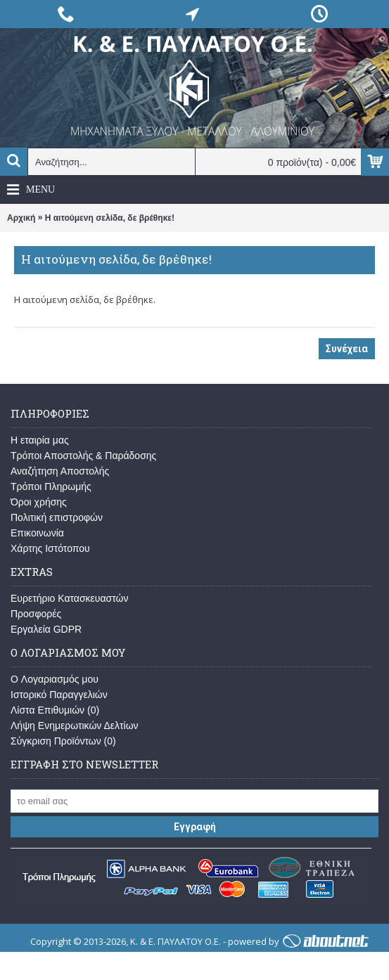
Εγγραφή (195, 827)
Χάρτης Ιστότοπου (50, 548)
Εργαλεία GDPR (46, 629)
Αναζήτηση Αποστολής (60, 471)
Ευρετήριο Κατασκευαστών (70, 598)
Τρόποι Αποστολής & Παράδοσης (83, 456)
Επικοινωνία (37, 533)
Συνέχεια (347, 349)
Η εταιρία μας (40, 440)
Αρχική (21, 218)
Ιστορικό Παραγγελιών (59, 695)
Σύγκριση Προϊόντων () (63, 741)
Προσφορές (36, 614)
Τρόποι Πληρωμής (51, 486)
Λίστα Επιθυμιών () (55, 710)
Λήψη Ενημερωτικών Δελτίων (75, 726)
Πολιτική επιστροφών (57, 517)
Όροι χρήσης (39, 502)
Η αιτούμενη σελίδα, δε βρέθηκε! (110, 218)
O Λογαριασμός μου (55, 679)
